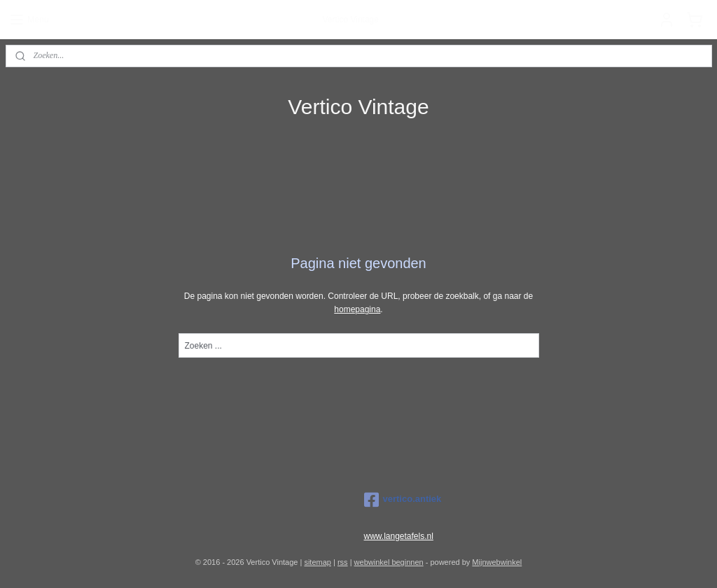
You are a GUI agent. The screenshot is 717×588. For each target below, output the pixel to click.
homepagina (357, 309)
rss (343, 562)
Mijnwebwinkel (497, 562)
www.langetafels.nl (399, 536)
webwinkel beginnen (389, 562)
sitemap (318, 562)
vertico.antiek (403, 500)
